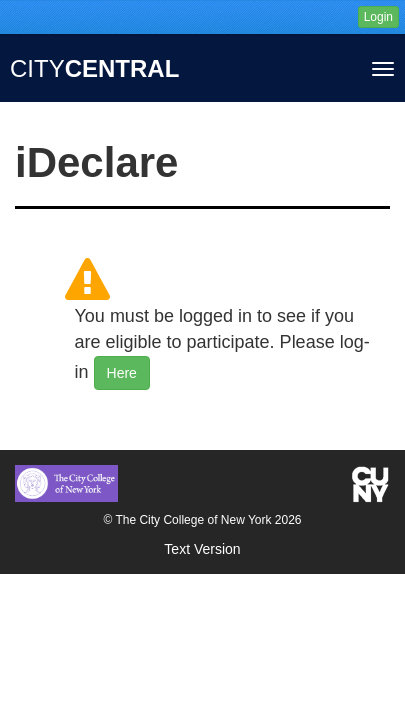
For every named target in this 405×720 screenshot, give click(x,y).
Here (122, 373)
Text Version (202, 549)
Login (378, 17)
